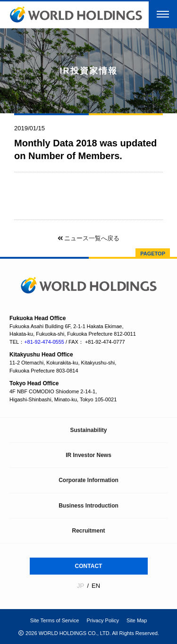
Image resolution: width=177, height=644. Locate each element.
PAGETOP (153, 254)
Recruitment (88, 531)
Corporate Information (88, 480)
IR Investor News (88, 455)
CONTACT (89, 566)
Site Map (137, 620)
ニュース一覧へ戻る (89, 238)
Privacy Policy (102, 620)
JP (80, 586)
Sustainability (88, 430)
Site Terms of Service (55, 620)
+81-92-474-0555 (44, 342)
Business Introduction (88, 506)
